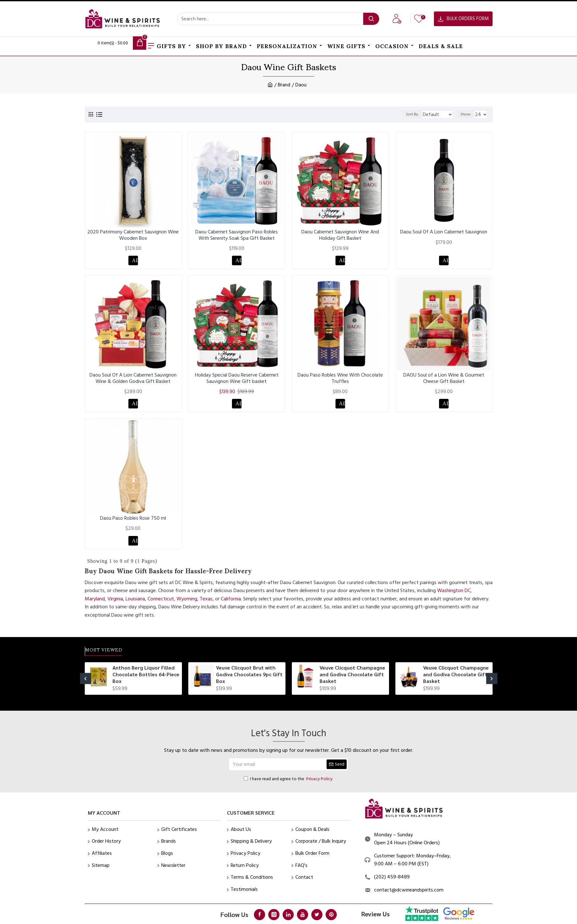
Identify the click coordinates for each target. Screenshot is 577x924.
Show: (467, 114)
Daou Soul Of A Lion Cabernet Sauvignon (444, 232)
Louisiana (135, 604)
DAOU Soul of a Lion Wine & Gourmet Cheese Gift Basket (444, 380)
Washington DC (454, 595)
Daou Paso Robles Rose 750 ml (133, 521)
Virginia (115, 604)
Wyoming (187, 604)
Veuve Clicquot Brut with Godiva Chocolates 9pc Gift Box (249, 682)
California (231, 604)
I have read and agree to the (289, 786)
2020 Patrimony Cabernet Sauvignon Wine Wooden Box (133, 235)
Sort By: (408, 114)
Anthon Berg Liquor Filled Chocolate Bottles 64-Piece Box (146, 682)
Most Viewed (111, 657)
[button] (86, 686)
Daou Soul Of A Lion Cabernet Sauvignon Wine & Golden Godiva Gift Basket (133, 380)
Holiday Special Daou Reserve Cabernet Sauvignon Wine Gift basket (237, 380)
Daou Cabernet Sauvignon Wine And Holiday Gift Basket (340, 235)
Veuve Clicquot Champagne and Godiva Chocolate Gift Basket (352, 682)
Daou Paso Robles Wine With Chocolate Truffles (340, 380)
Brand (284, 85)
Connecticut (161, 604)
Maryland (95, 604)
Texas (206, 604)
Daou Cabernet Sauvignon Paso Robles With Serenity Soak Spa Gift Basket (237, 235)
